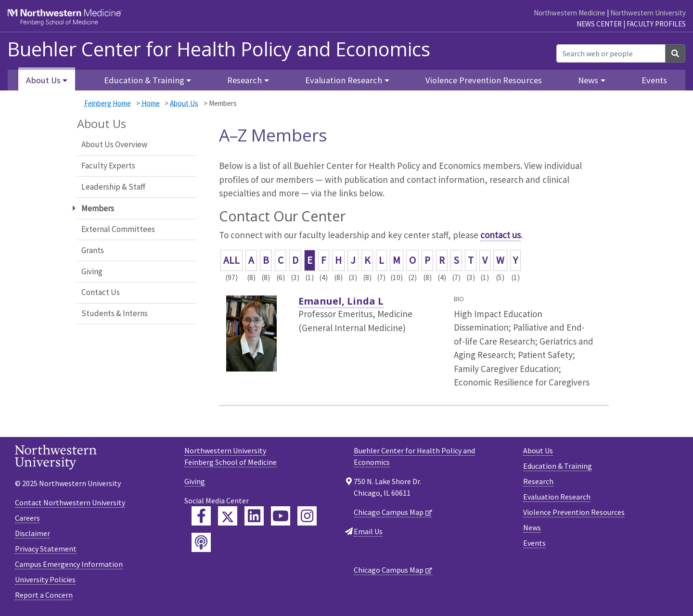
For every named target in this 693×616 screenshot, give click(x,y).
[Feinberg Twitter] (228, 516)
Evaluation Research (557, 497)
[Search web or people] (611, 53)
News (532, 527)
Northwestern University (648, 13)
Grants (93, 250)
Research (538, 481)
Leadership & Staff (113, 187)
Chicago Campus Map (389, 512)
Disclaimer (32, 533)
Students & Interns (115, 313)
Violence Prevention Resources (484, 80)
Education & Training (558, 466)
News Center (599, 24)
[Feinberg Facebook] (201, 516)
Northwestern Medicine (570, 13)
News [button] (588, 80)
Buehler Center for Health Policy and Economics (219, 49)
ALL (231, 260)
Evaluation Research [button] (344, 80)
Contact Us (101, 292)
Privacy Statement (46, 549)
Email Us (368, 531)
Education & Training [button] (144, 80)
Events (654, 80)
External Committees (118, 229)
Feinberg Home (108, 103)
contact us (500, 235)
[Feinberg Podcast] (201, 542)
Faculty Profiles (656, 24)
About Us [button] (43, 80)
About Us (184, 103)
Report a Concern (44, 595)
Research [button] (244, 80)
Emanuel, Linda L (341, 301)
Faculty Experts (108, 166)
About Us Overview (114, 144)
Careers (27, 518)
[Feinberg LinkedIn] (254, 516)
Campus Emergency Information (69, 564)
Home (151, 103)
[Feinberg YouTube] (281, 516)
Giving (92, 271)
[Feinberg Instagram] (307, 516)
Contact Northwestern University (70, 502)
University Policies (45, 579)
